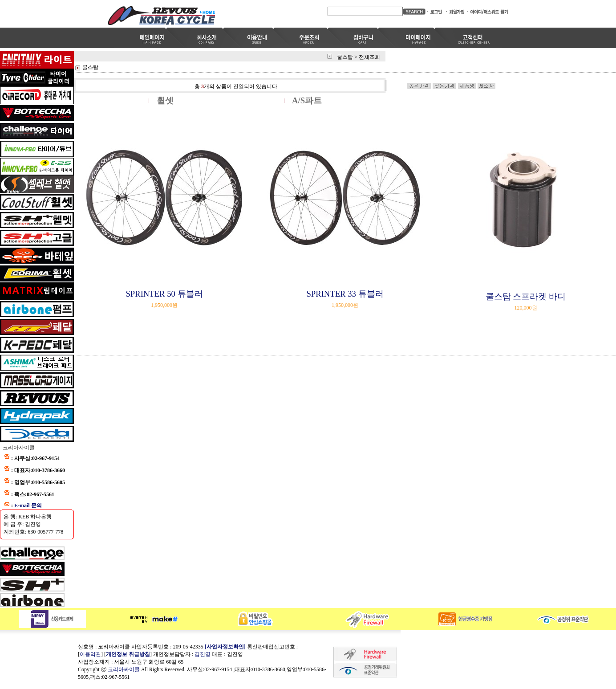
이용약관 (90, 654)
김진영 (203, 654)
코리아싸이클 (124, 669)
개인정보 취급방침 (128, 654)
